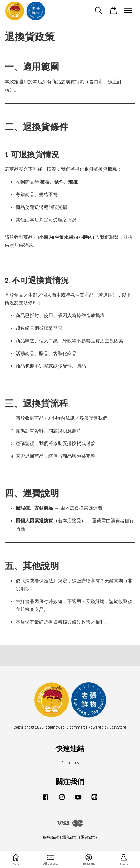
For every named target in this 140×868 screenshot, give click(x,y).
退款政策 (89, 837)
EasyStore (118, 727)
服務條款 (51, 837)
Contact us (70, 763)
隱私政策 (70, 837)
